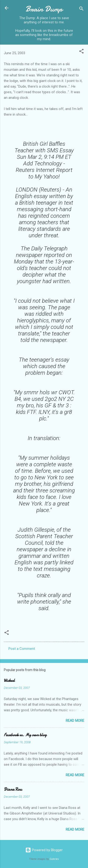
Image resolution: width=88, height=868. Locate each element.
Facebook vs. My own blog (25, 735)
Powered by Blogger (44, 850)
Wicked (9, 681)
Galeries (54, 859)
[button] (81, 52)
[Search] (81, 9)
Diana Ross (13, 789)
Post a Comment (22, 649)
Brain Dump (44, 9)
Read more (75, 721)
